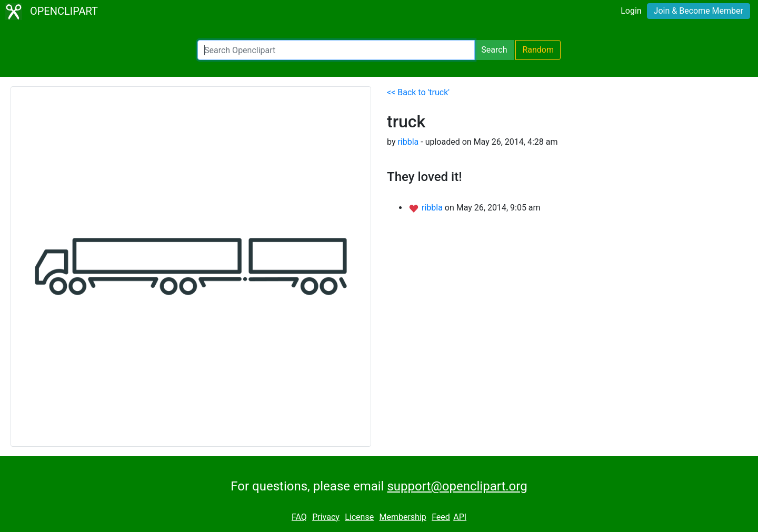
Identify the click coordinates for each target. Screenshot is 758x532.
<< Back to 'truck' (418, 92)
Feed (441, 517)
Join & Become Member (699, 11)
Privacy (326, 517)
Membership (402, 517)
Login (631, 11)
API (460, 517)
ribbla (408, 142)
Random (538, 50)
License (359, 517)
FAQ (299, 517)
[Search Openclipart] (336, 50)
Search (494, 50)
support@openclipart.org (457, 486)
